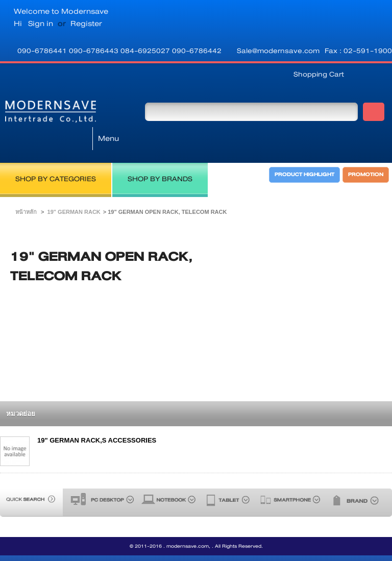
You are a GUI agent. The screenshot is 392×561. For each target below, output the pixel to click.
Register (86, 23)
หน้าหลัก (26, 185)
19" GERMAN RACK (74, 185)
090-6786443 (95, 51)
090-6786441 (43, 51)
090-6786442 (197, 51)
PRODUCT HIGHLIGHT (305, 146)
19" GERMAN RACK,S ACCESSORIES (97, 413)
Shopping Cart (319, 74)
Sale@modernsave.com (278, 51)
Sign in (41, 23)
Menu (108, 111)
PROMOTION (366, 146)
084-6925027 (146, 51)
